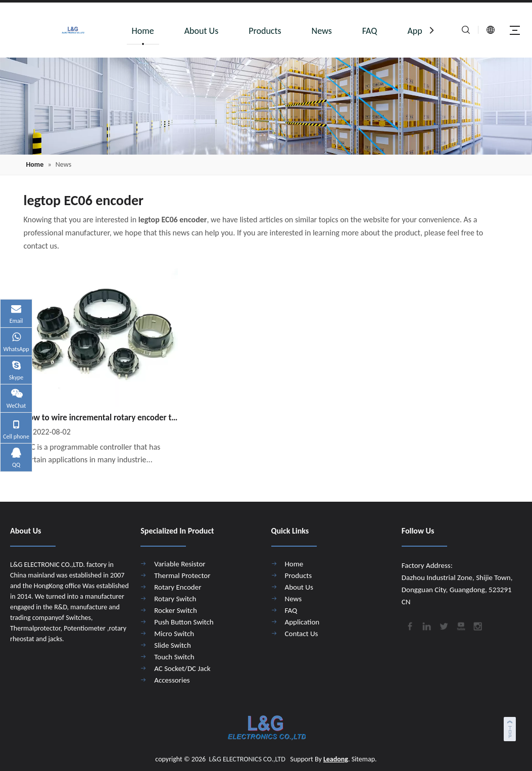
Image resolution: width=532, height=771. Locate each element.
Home (143, 31)
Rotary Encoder (178, 587)
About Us (202, 31)
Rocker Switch (176, 610)
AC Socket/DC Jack (182, 668)
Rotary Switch (175, 599)
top (511, 728)
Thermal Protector (182, 575)
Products (265, 31)
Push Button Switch (184, 622)
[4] (266, 106)
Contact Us (302, 634)
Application (302, 622)
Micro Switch (174, 634)
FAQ (370, 31)
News (322, 31)
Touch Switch (174, 657)
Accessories (172, 680)
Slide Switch (173, 645)
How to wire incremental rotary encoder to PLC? (101, 418)
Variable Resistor (180, 564)
